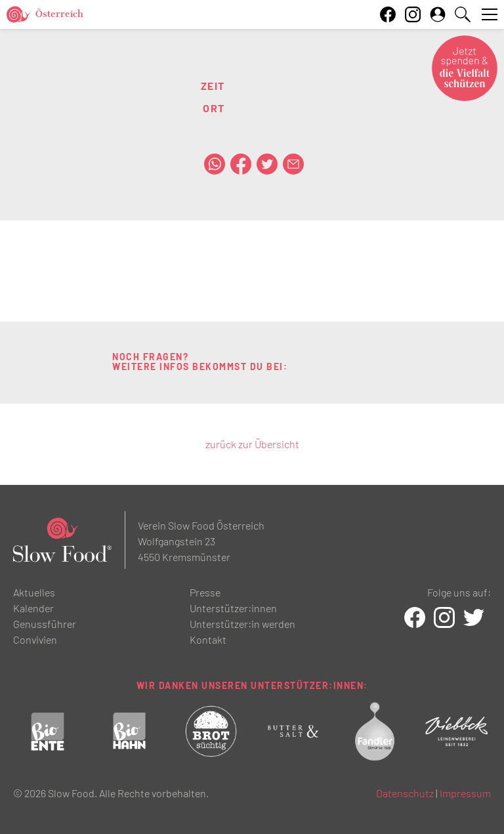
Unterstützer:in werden (242, 624)
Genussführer (45, 624)
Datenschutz (405, 793)
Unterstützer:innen (233, 608)
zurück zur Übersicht (252, 444)
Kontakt (208, 639)
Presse (205, 592)
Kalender (33, 608)
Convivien (35, 639)
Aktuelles (34, 592)
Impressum (465, 793)
